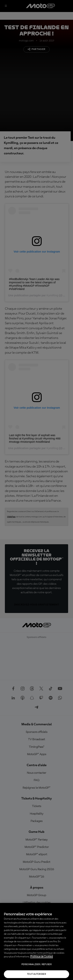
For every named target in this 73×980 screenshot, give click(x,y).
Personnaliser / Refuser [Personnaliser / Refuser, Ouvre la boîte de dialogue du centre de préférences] (36, 965)
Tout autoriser (36, 974)
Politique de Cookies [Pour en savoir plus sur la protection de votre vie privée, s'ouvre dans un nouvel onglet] (42, 957)
